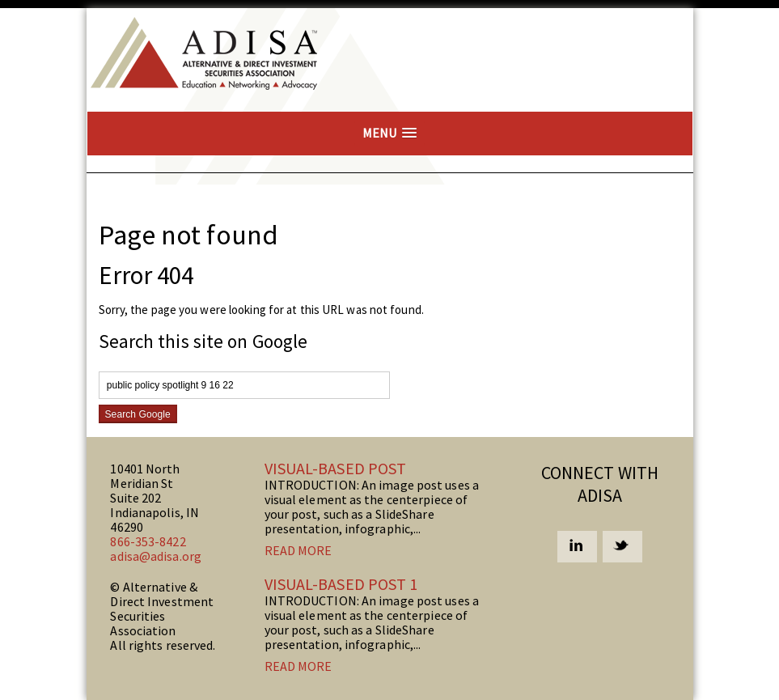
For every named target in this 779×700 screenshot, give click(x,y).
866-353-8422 (148, 541)
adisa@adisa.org (156, 556)
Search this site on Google (203, 341)
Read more (298, 550)
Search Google (138, 414)
